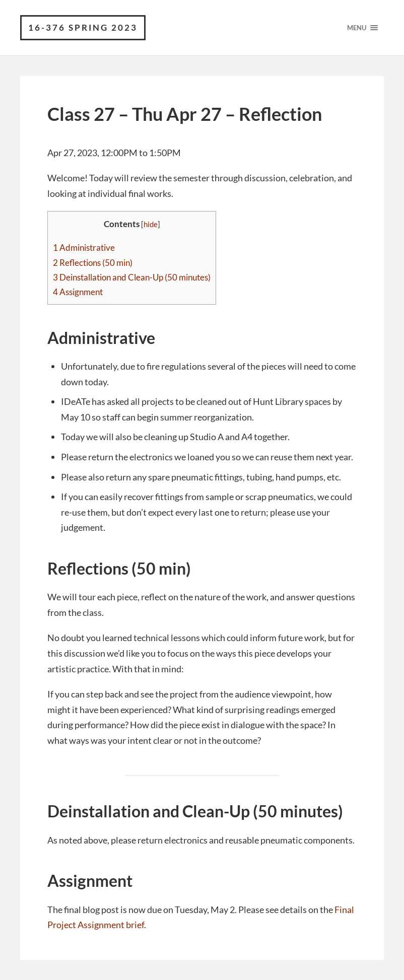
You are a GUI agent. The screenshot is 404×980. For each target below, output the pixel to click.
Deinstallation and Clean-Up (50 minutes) (132, 277)
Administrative (84, 248)
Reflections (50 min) (93, 263)
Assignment (78, 292)
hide (151, 224)
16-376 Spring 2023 (83, 27)
